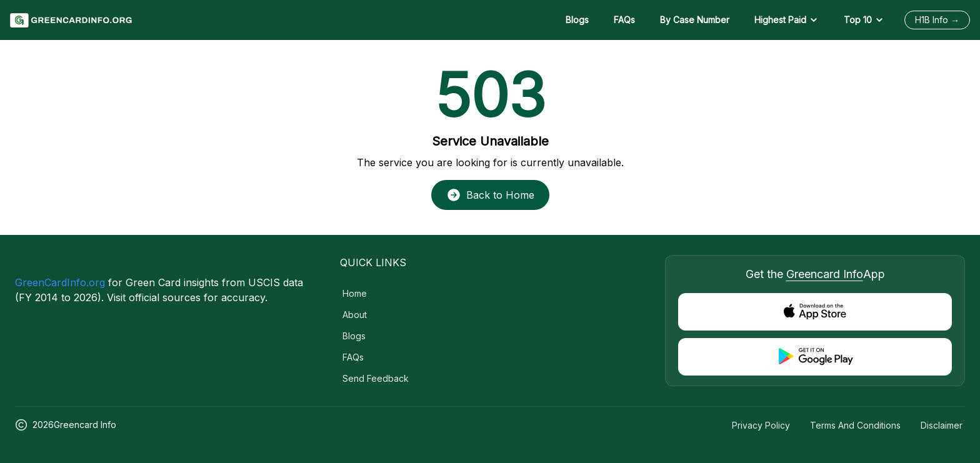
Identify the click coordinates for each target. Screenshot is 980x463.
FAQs (624, 20)
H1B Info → (937, 20)
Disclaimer (942, 425)
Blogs (577, 20)
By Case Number (695, 20)
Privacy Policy (761, 425)
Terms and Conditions (855, 425)
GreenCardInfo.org (60, 282)
